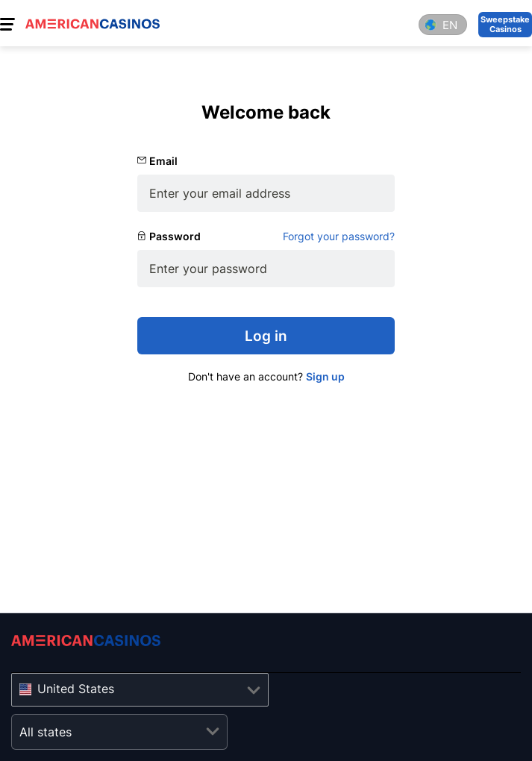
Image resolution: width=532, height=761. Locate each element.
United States (76, 689)
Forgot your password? (339, 236)
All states (46, 732)
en (450, 25)
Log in (266, 336)
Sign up (325, 376)
